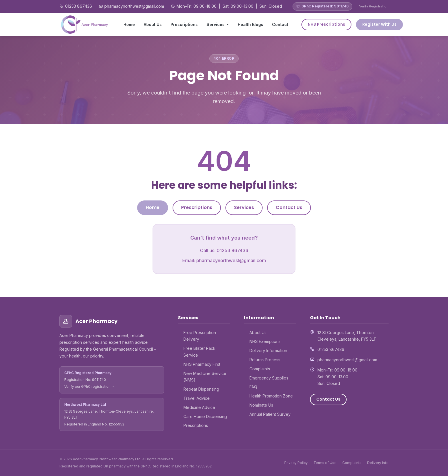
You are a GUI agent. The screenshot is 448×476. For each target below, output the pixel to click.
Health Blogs (250, 24)
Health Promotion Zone (271, 396)
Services (216, 24)
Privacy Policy (296, 463)
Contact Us (289, 207)
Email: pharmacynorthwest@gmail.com (224, 260)
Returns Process (265, 360)
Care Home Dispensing (205, 416)
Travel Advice (197, 398)
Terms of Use (325, 463)
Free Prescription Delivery (200, 336)
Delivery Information (268, 351)
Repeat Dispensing (201, 389)
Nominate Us (261, 405)
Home (129, 24)
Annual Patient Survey (270, 414)
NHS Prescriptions (326, 24)
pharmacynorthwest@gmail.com (134, 6)
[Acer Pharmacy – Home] (85, 25)
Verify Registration (374, 6)
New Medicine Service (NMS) (205, 377)
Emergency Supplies (269, 378)
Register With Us (379, 24)
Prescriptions (184, 24)
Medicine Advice (199, 407)
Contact (280, 24)
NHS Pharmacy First (202, 364)
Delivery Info (378, 463)
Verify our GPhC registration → (90, 386)
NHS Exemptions (265, 341)
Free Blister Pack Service (199, 352)
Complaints (260, 369)
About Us (153, 24)
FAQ (253, 387)
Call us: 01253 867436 (224, 250)
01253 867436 (79, 6)
